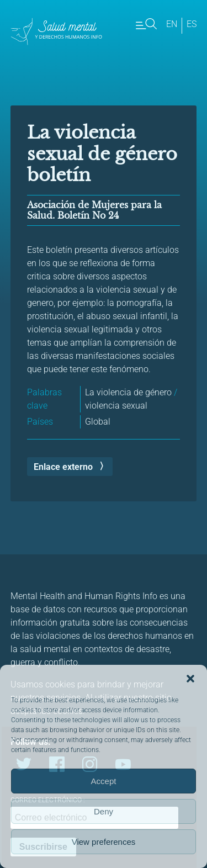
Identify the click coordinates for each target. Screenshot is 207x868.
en (172, 24)
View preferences (104, 842)
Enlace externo (63, 467)
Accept (104, 781)
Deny (104, 811)
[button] (190, 679)
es (192, 24)
